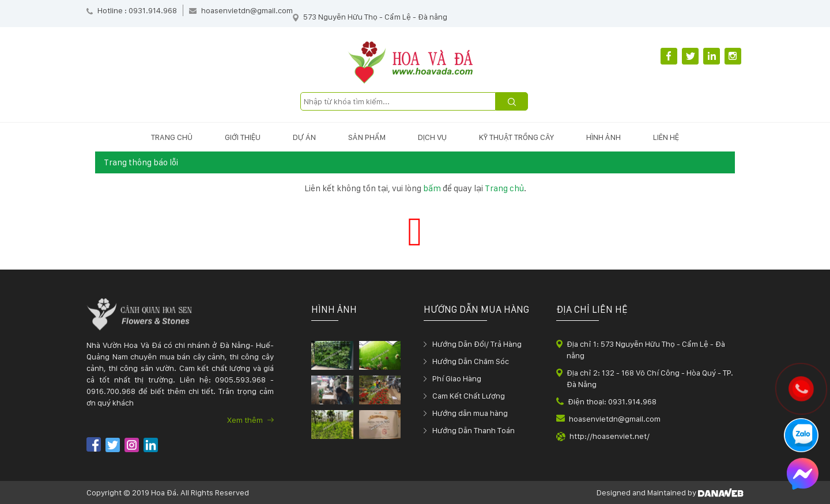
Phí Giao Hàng (457, 378)
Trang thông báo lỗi (141, 162)
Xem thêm (250, 420)
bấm (432, 188)
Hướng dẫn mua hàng (470, 413)
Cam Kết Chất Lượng (469, 396)
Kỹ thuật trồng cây (516, 137)
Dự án (304, 137)
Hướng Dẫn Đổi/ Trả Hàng (477, 344)
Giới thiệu (243, 137)
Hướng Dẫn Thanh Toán (474, 430)
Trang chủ (172, 137)
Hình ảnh (603, 137)
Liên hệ (666, 137)
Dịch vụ (432, 137)
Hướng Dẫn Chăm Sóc (471, 361)
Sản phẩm (367, 137)
